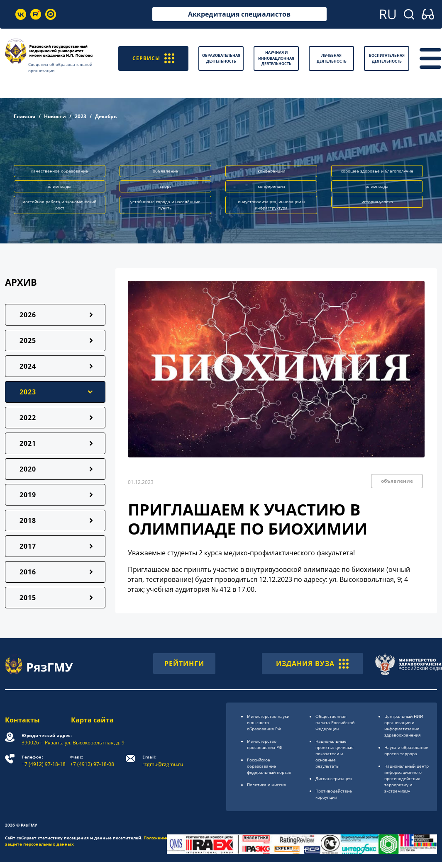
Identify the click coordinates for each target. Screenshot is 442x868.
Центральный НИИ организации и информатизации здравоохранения (404, 726)
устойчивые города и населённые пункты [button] (165, 205)
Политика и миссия (266, 785)
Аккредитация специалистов (239, 14)
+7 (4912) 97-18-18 (44, 761)
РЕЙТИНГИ (184, 664)
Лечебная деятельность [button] (332, 58)
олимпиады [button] (60, 186)
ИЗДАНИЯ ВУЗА (312, 664)
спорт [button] (166, 186)
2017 (28, 546)
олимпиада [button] (377, 186)
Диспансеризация (334, 778)
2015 (28, 598)
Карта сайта (92, 720)
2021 (28, 443)
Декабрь (106, 116)
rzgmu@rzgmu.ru (163, 761)
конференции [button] (271, 171)
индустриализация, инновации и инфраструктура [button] (271, 205)
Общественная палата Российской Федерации (335, 722)
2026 (28, 315)
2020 (28, 469)
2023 (81, 116)
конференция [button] (271, 186)
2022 (28, 418)
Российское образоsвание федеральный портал (269, 766)
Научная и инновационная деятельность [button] (276, 58)
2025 (28, 340)
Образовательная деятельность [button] (221, 58)
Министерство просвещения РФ (265, 744)
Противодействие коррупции (334, 794)
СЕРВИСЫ (153, 58)
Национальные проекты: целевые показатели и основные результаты (335, 754)
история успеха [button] (377, 202)
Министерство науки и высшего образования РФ (268, 722)
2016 (28, 572)
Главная (24, 116)
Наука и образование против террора (406, 750)
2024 (28, 366)
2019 (28, 495)
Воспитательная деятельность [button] (387, 58)
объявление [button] (165, 171)
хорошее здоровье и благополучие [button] (377, 171)
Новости (55, 116)
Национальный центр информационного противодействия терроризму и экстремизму (407, 778)
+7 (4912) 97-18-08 (92, 761)
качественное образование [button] (60, 171)
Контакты (22, 720)
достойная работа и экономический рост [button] (60, 205)
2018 (28, 520)
